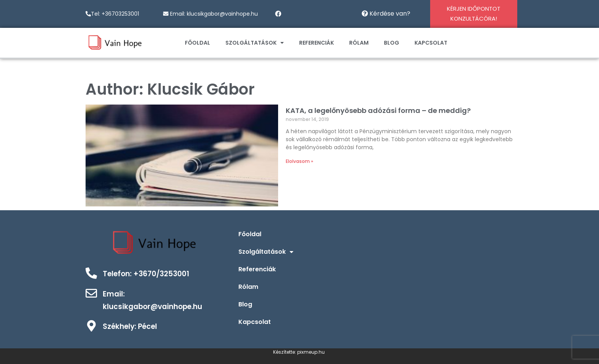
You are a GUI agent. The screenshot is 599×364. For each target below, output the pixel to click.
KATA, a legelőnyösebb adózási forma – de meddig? (378, 110)
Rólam (359, 43)
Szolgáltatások (255, 43)
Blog (392, 43)
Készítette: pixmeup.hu (299, 352)
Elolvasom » (299, 161)
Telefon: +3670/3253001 (146, 274)
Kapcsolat (431, 43)
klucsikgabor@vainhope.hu (222, 14)
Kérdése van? (386, 14)
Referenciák (316, 43)
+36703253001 (120, 14)
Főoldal (198, 43)
